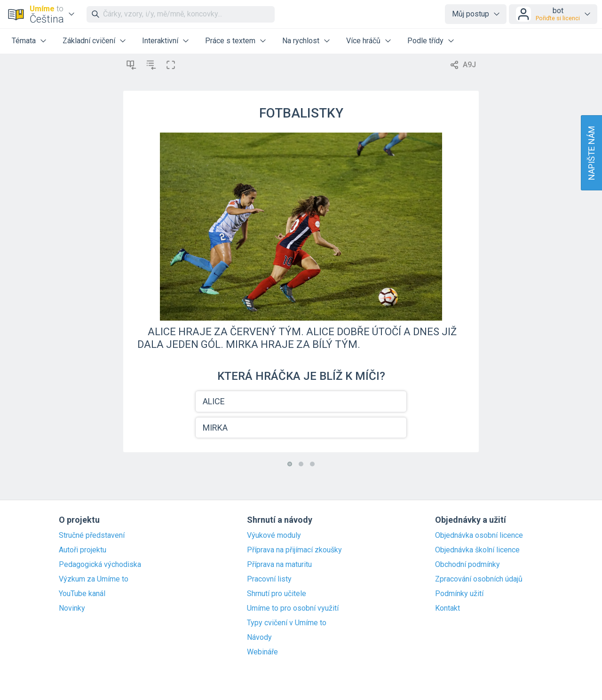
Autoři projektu (83, 550)
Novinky (72, 608)
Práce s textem (230, 41)
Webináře (262, 652)
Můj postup (471, 14)
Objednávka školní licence (477, 550)
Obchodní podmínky (467, 565)
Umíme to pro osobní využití (293, 608)
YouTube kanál (82, 594)
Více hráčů (363, 41)
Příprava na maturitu (279, 565)
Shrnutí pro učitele (277, 594)
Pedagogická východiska (100, 565)
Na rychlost (301, 41)
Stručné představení (92, 535)
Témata (24, 41)
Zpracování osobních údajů (479, 579)
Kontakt (448, 608)
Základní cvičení (89, 41)
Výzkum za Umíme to (94, 579)
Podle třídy (425, 41)
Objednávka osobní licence (479, 535)
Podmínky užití (459, 594)
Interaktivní (160, 41)
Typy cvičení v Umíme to (287, 623)
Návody (259, 637)
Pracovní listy (269, 579)
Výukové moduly (274, 535)
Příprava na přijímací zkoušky (294, 550)
